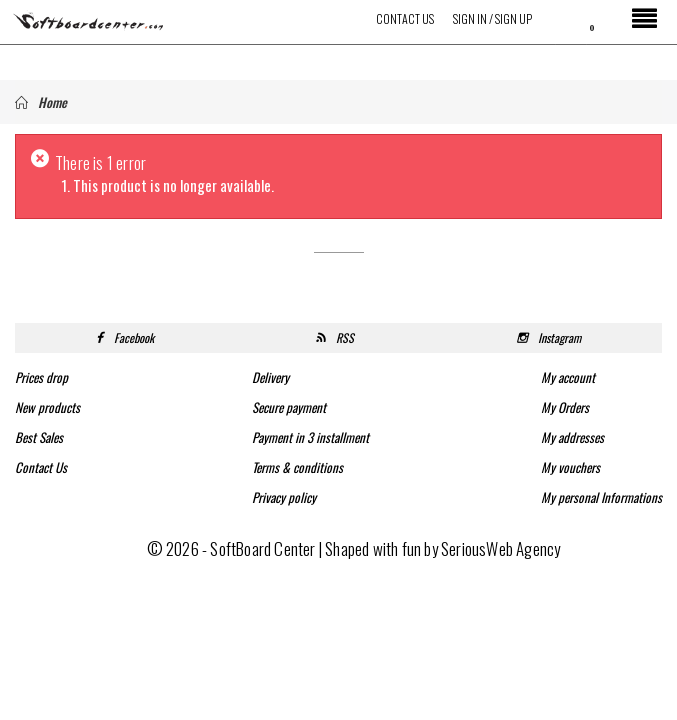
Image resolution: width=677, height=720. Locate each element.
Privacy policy (284, 497)
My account (568, 377)
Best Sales (39, 437)
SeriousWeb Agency (500, 548)
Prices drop (41, 377)
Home (41, 102)
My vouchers (570, 467)
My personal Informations (601, 497)
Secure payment (289, 407)
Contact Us (405, 18)
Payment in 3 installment (310, 437)
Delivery (270, 377)
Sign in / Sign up (492, 18)
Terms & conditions (297, 467)
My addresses (572, 437)
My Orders (565, 407)
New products (47, 407)
